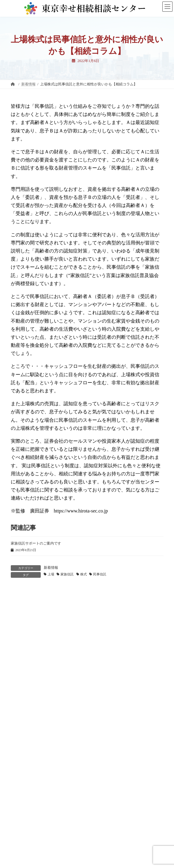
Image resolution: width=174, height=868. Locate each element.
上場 (51, 574)
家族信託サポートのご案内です (36, 543)
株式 (84, 574)
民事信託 (100, 574)
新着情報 (51, 568)
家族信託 (67, 574)
